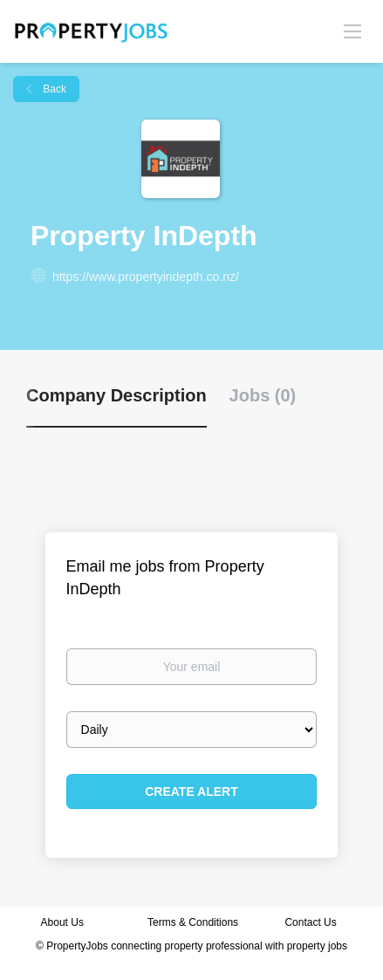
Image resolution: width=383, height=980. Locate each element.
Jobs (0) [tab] (263, 395)
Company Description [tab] (116, 395)
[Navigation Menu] (352, 31)
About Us (62, 922)
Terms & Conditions (193, 922)
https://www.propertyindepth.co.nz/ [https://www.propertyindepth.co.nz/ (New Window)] (146, 277)
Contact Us (312, 922)
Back (53, 89)
